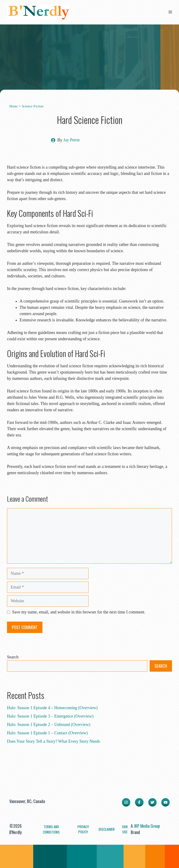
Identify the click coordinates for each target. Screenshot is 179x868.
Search (13, 657)
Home (14, 106)
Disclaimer (107, 829)
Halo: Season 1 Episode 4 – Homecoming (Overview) (52, 708)
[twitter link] (152, 802)
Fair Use (125, 829)
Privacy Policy (83, 829)
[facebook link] (139, 802)
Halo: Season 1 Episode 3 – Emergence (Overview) (50, 716)
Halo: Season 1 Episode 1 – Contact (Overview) (47, 733)
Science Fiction (33, 106)
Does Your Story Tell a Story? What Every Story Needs (53, 741)
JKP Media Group (147, 826)
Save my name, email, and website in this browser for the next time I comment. (79, 612)
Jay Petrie (72, 140)
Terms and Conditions (51, 829)
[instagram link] (126, 802)
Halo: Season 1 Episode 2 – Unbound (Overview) (49, 725)
